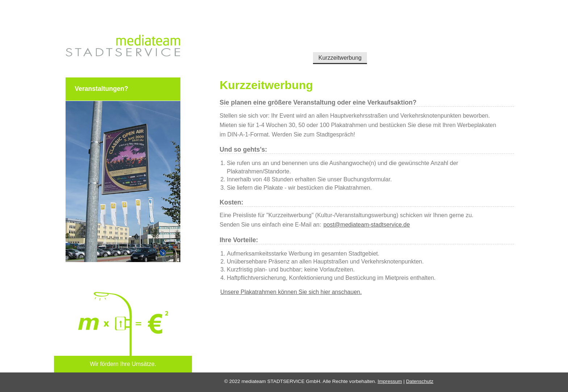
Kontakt (432, 52)
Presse (402, 52)
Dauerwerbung (275, 52)
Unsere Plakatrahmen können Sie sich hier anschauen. (291, 292)
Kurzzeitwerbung (326, 52)
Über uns (370, 52)
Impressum (390, 381)
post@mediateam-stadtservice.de (367, 225)
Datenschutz (420, 381)
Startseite (233, 52)
